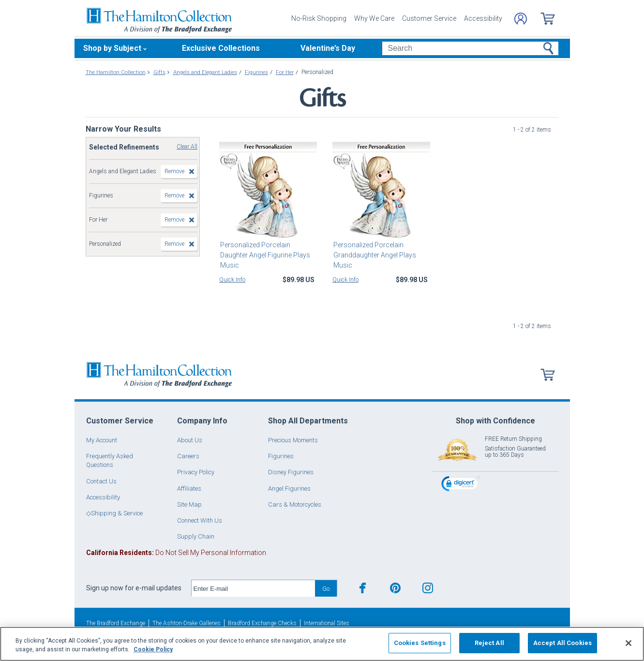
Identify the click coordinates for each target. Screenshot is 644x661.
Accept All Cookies (562, 643)
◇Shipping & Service (114, 513)
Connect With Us (200, 520)
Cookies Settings (420, 643)
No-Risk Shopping (319, 18)
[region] (322, 644)
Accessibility (483, 18)
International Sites (327, 623)
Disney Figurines (291, 472)
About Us (190, 440)
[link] (461, 485)
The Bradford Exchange (116, 623)
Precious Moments (293, 440)
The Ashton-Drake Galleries (187, 623)
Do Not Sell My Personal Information (176, 553)
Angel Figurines (289, 488)
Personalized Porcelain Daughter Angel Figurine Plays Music (264, 255)
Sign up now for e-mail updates (134, 588)
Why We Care (374, 18)
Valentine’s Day (328, 48)
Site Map (189, 504)
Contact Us (101, 481)
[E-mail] (253, 588)
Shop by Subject (112, 48)
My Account (102, 440)
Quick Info (232, 280)
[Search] (470, 48)
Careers (188, 456)
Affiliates (189, 488)
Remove (174, 171)
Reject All (489, 643)
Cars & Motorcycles (295, 504)
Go (326, 589)
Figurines (281, 456)
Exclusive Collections (221, 48)
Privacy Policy (196, 472)
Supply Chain (196, 536)
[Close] (629, 643)
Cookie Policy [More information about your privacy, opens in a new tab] (153, 649)
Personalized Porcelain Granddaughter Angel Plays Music (374, 255)
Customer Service (429, 18)
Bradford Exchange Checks (262, 623)
